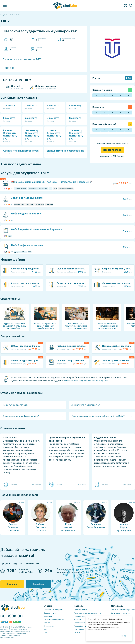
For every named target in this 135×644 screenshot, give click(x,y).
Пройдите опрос (112, 150)
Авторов (19, 49)
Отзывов (45, 49)
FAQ (45, 629)
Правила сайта (80, 610)
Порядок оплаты (81, 616)
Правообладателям (82, 626)
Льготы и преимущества (54, 620)
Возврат (77, 620)
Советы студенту (51, 613)
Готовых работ (45, 40)
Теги (46, 633)
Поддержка (79, 629)
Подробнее (38, 584)
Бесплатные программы (54, 610)
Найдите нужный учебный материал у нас (86, 381)
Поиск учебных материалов (123, 610)
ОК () (124, 636)
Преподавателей (72, 40)
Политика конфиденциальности (88, 613)
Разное (47, 623)
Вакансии (78, 633)
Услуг (19, 40)
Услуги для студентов (120, 613)
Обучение (12, 584)
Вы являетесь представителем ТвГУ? (22, 59)
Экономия (48, 616)
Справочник (49, 626)
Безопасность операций (84, 623)
